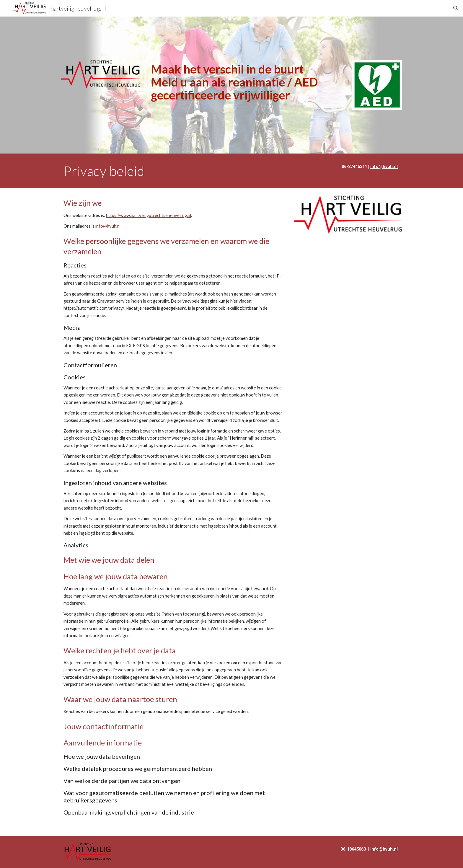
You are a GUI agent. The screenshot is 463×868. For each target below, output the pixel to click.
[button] (456, 8)
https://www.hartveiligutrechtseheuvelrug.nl (149, 215)
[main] (246, 82)
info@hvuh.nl (108, 226)
